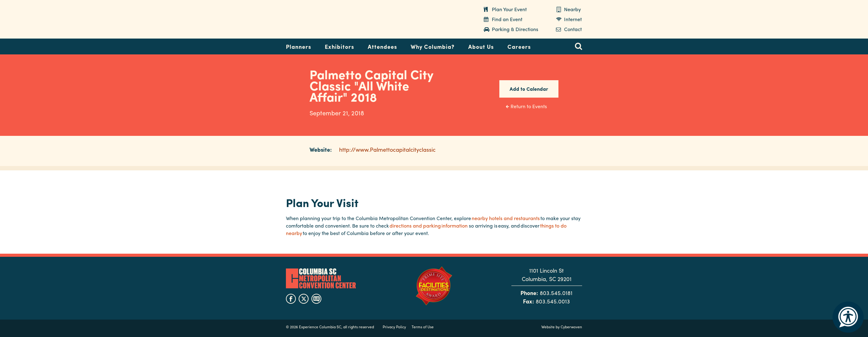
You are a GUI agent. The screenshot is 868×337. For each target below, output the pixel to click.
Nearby (572, 9)
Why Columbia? (433, 46)
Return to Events (529, 106)
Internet (573, 19)
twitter (304, 299)
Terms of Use (423, 327)
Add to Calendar (529, 89)
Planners (299, 46)
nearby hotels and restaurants (506, 218)
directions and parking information (429, 226)
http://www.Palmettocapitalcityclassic (387, 149)
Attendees (382, 46)
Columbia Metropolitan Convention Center (325, 20)
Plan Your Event (509, 9)
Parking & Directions (515, 29)
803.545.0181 (556, 293)
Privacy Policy (394, 327)
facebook (291, 299)
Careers (519, 46)
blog (316, 299)
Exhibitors (339, 46)
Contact (573, 29)
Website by (562, 327)
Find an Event (507, 19)
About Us (481, 46)
